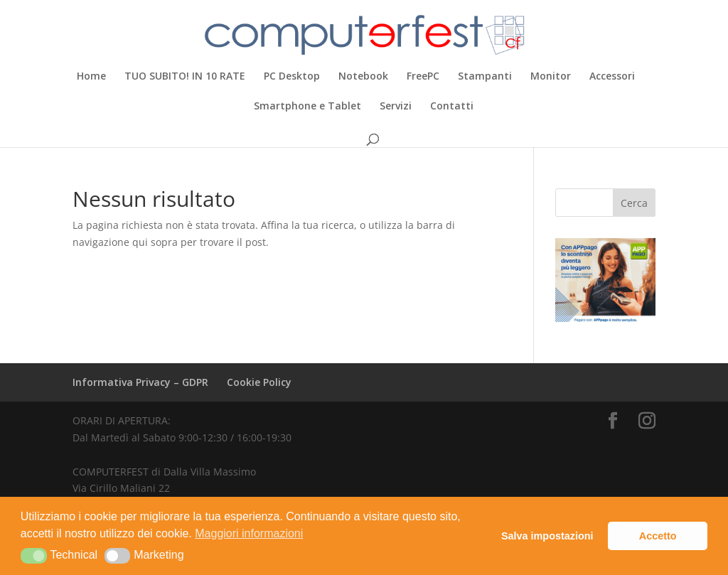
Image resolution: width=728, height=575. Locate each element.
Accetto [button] (658, 536)
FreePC (423, 77)
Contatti (452, 107)
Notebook (363, 77)
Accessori (612, 77)
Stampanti (485, 77)
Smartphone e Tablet (307, 107)
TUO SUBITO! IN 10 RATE (185, 77)
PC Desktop (292, 77)
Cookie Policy (259, 382)
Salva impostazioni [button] (547, 536)
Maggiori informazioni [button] (249, 533)
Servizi (396, 107)
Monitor (551, 77)
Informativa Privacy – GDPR (140, 382)
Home (91, 77)
